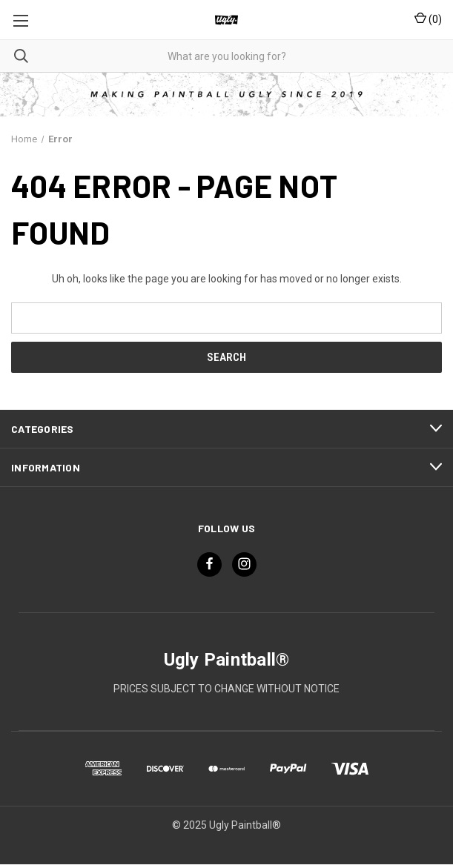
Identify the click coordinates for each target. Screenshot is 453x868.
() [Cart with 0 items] (428, 19)
